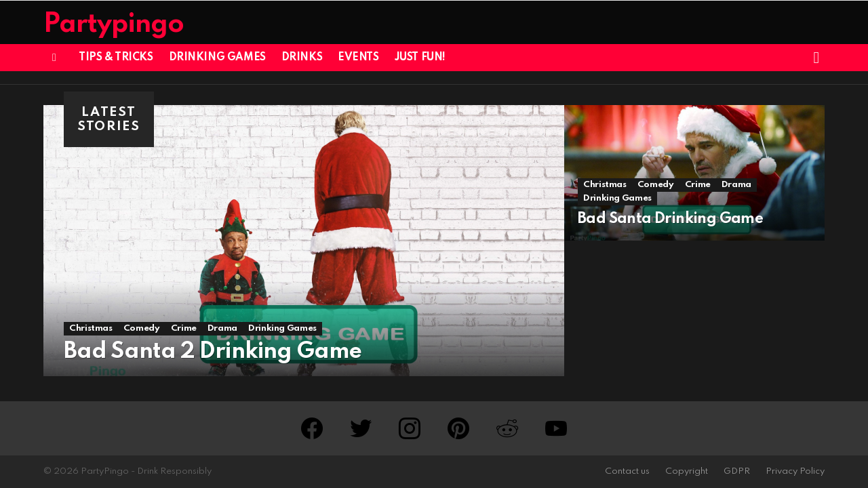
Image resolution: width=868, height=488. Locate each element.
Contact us (627, 471)
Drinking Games (217, 58)
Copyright (687, 471)
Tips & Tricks (116, 58)
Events (358, 58)
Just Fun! (420, 58)
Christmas (91, 328)
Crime (184, 328)
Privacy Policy (795, 471)
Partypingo (114, 25)
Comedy (142, 328)
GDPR (737, 471)
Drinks (302, 58)
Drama (222, 328)
